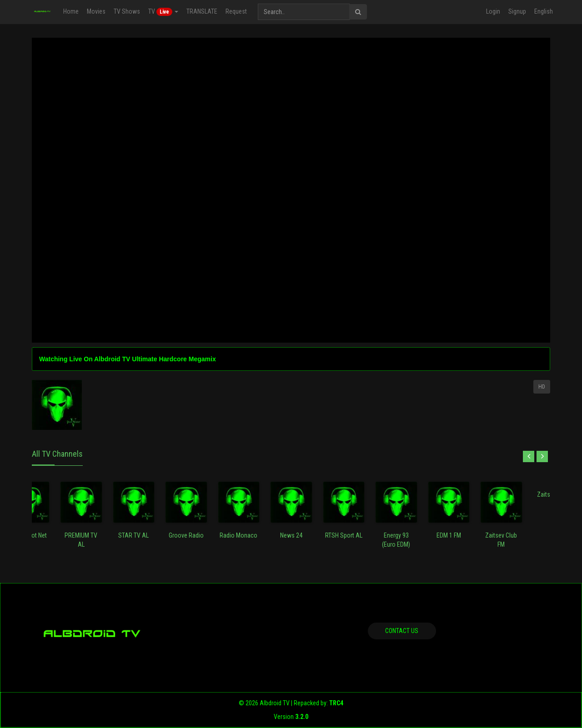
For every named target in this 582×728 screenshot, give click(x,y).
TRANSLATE (201, 11)
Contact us (402, 631)
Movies (96, 11)
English (544, 11)
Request (236, 11)
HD (542, 387)
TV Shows (126, 11)
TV (163, 12)
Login (493, 11)
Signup (517, 11)
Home (70, 11)
